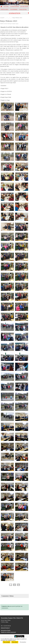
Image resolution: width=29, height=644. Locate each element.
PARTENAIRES (5, 9)
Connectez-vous (5, 606)
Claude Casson (15, 24)
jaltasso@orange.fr (5, 628)
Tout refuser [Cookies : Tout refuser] (15, 642)
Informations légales (6, 630)
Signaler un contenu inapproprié (8, 632)
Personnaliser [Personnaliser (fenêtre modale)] (23, 642)
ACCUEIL (6, 7)
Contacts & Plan (23, 9)
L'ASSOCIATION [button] (14, 7)
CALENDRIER (14, 9)
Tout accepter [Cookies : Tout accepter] (7, 642)
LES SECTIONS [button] (24, 7)
